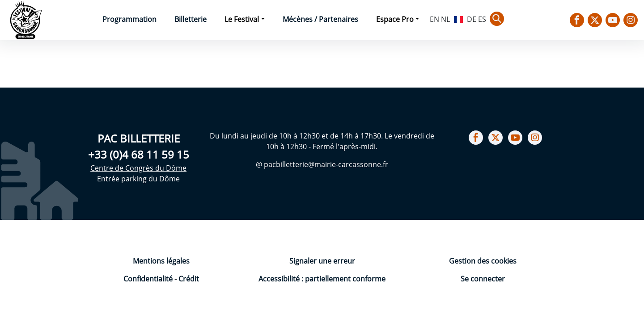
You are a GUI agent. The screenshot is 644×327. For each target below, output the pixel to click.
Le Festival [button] (242, 19)
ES (482, 19)
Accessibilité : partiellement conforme (322, 279)
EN (434, 19)
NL (445, 19)
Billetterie (191, 19)
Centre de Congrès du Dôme (138, 168)
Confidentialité (149, 279)
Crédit (189, 279)
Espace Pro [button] (395, 19)
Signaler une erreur (322, 261)
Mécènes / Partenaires (320, 19)
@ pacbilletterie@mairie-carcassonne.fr (322, 164)
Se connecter (483, 279)
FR (458, 18)
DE (472, 19)
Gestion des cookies (483, 261)
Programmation (129, 19)
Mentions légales (161, 261)
